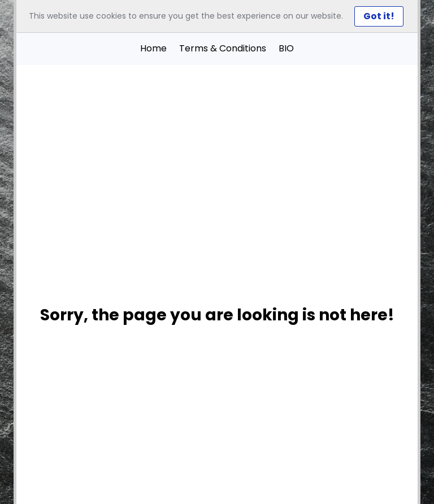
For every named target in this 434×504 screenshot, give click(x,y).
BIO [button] (286, 48)
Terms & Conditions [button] (223, 48)
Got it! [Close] (379, 16)
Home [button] (153, 48)
